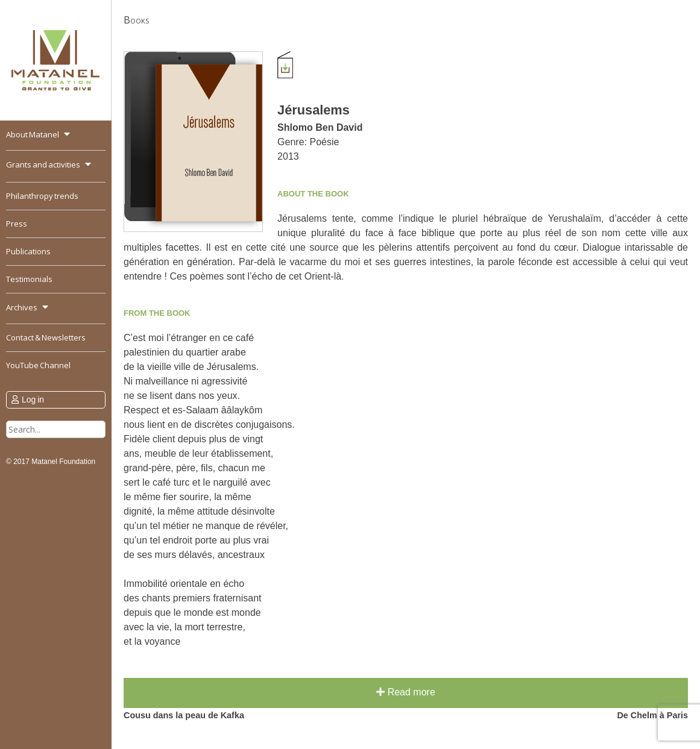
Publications (28, 251)
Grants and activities (43, 165)
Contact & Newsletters (46, 337)
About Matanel (33, 134)
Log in (33, 400)
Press (17, 224)
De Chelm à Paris (652, 715)
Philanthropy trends (42, 196)
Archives (22, 307)
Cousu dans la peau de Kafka (184, 715)
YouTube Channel (38, 365)
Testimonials (29, 279)
